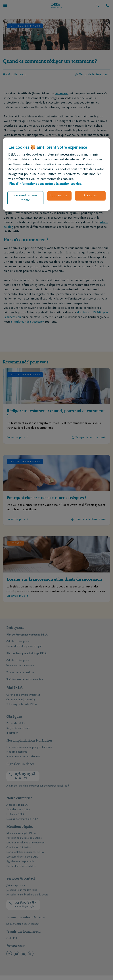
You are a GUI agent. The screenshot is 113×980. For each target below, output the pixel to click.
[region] (57, 174)
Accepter (90, 196)
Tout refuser (59, 196)
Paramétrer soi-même (25, 198)
